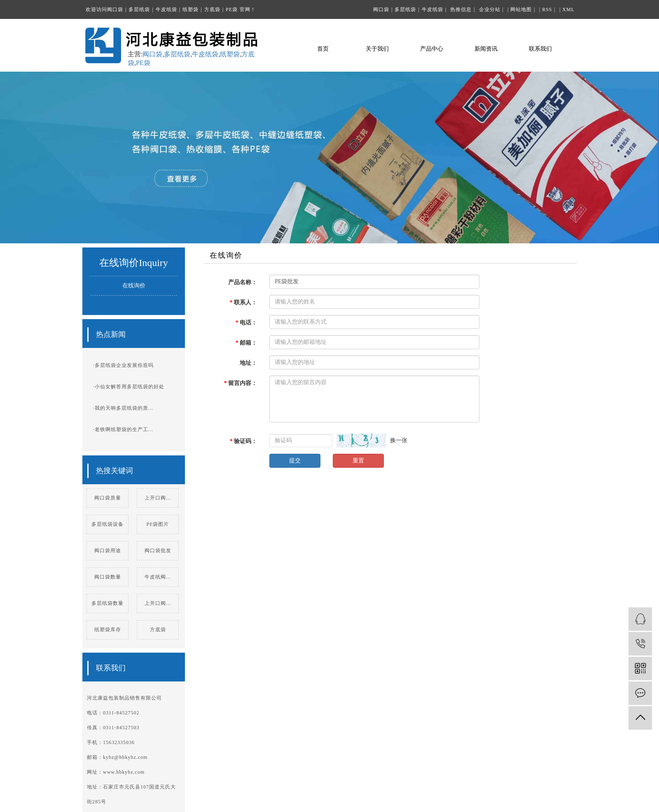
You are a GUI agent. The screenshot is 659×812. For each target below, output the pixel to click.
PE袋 (232, 9)
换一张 (399, 440)
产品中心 (432, 49)
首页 (323, 49)
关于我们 (377, 49)
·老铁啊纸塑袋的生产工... (123, 429)
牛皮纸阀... (158, 577)
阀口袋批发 (158, 551)
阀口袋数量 (108, 577)
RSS (547, 9)
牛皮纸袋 (166, 9)
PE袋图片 (158, 524)
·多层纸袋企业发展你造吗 (123, 365)
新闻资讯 (486, 49)
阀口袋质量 (108, 498)
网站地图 (521, 9)
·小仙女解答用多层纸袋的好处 (129, 387)
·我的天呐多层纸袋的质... (123, 408)
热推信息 (461, 9)
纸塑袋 (190, 9)
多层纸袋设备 (107, 524)
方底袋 (212, 9)
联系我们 (540, 49)
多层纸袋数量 (107, 603)
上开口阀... (158, 498)
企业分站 (490, 9)
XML (568, 9)
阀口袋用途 (108, 551)
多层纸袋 (139, 9)
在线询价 (134, 286)
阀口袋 (115, 9)
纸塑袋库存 (108, 630)
